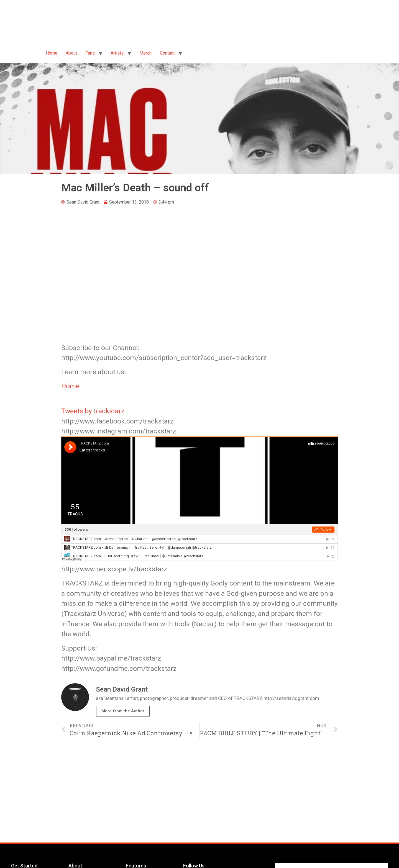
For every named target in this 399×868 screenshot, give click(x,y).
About (71, 53)
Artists (117, 53)
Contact (167, 53)
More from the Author (123, 711)
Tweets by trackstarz (93, 411)
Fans (90, 53)
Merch (145, 53)
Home (52, 53)
